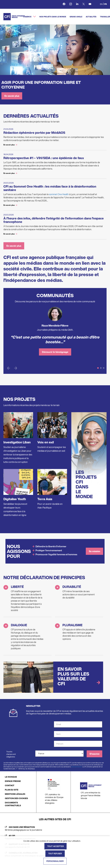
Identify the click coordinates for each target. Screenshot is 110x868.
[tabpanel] (55, 332)
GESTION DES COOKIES (16, 798)
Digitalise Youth (15, 499)
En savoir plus (12, 96)
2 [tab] (101, 368)
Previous (9, 368)
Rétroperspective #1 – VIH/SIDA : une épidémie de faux (44, 158)
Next (16, 368)
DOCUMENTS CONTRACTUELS (13, 804)
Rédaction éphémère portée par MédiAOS (34, 133)
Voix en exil (46, 442)
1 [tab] (98, 368)
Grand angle (76, 17)
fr (105, 4)
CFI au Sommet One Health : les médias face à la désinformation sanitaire (50, 188)
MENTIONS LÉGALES (15, 794)
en (101, 4)
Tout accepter (56, 846)
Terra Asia (45, 499)
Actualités (91, 17)
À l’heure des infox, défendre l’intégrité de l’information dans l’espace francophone (54, 220)
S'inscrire (94, 754)
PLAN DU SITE (12, 790)
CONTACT (10, 785)
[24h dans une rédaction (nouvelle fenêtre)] (55, 829)
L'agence (27, 17)
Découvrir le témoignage (55, 352)
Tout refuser (55, 854)
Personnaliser (55, 861)
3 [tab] (104, 368)
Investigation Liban (17, 442)
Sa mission (94, 551)
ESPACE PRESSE (13, 781)
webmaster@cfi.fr (77, 767)
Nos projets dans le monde (53, 17)
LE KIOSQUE (11, 777)
